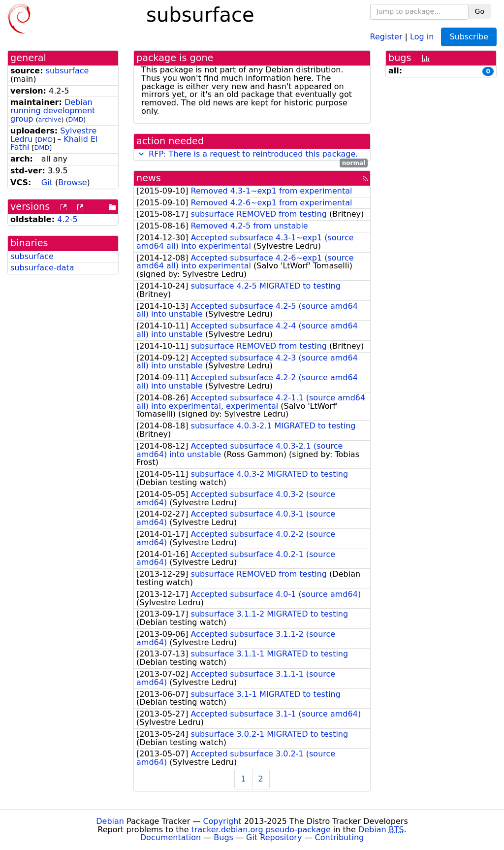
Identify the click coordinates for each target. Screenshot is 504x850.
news (149, 178)
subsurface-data (42, 268)
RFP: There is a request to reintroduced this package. (253, 154)
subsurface (67, 71)
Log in (422, 36)
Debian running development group (53, 111)
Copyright (222, 821)
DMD (76, 119)
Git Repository (274, 837)
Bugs (223, 837)
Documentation (171, 837)
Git (47, 182)
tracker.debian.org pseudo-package (261, 830)
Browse (72, 182)
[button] (141, 154)
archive (50, 119)
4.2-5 (67, 219)
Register (386, 36)
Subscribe (469, 37)
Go (480, 11)
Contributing (340, 837)
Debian (110, 821)
